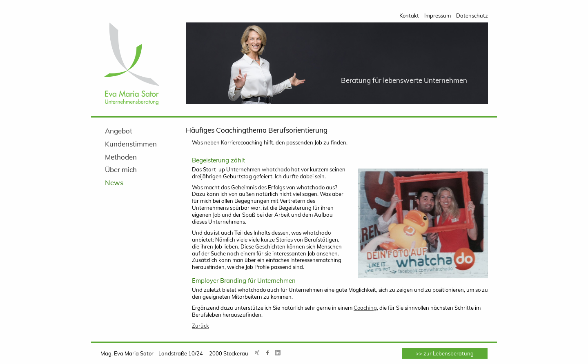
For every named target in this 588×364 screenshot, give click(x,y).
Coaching (365, 308)
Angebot (119, 131)
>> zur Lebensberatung (445, 353)
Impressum (438, 16)
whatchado (276, 169)
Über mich (121, 170)
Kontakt (409, 16)
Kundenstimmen (131, 144)
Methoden (121, 157)
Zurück (200, 326)
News (114, 183)
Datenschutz (472, 16)
